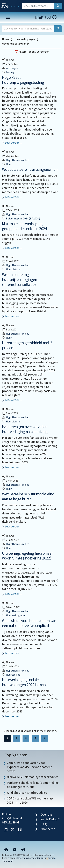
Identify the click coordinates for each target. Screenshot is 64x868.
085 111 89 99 (11, 822)
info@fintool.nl (12, 818)
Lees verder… (13, 143)
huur (7, 164)
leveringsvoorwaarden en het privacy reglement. (29, 859)
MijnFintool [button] (46, 18)
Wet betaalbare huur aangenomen (30, 170)
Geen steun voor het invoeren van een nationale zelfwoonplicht (29, 623)
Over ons (47, 815)
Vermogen (10, 68)
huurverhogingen (25, 39)
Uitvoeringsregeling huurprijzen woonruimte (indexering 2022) (28, 556)
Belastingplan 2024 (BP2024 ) (21, 219)
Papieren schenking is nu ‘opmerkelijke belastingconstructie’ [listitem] (33, 785)
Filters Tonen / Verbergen (32, 52)
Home (5, 39)
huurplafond (11, 269)
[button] (23, 850)
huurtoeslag (11, 675)
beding (8, 72)
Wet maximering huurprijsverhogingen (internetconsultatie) (20, 280)
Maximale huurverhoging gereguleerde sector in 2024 (24, 226)
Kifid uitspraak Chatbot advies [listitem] (27, 793)
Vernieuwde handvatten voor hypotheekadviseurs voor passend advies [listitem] (30, 767)
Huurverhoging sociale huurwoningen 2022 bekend (25, 682)
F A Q (44, 824)
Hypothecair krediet (16, 160)
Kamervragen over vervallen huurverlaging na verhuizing (25, 429)
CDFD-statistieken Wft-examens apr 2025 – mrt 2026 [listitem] (30, 801)
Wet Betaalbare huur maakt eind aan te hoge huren (28, 497)
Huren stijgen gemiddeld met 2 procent (27, 345)
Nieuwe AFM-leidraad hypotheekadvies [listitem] (33, 777)
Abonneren (48, 829)
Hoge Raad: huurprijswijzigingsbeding (23, 80)
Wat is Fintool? (50, 819)
